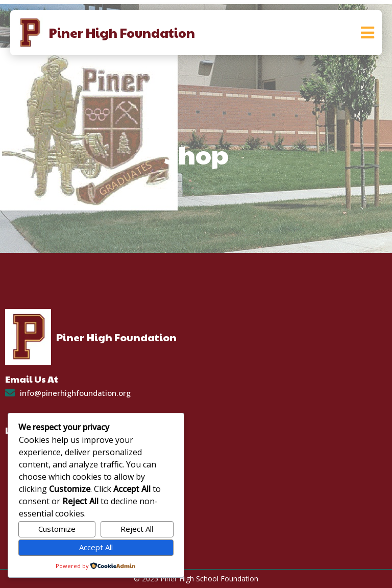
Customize (57, 529)
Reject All (137, 529)
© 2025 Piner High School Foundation (196, 579)
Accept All (96, 547)
